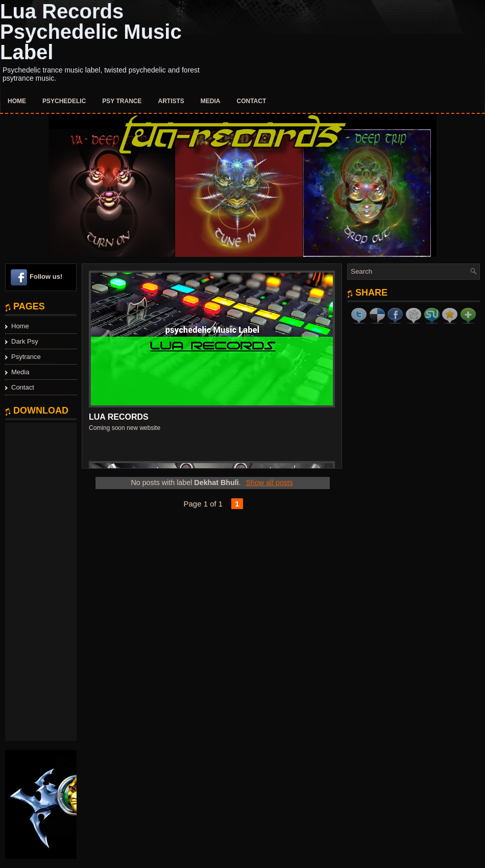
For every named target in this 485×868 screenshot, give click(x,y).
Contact (252, 101)
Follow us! (46, 276)
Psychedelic (64, 101)
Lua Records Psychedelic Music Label (91, 32)
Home (17, 101)
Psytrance (26, 357)
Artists (171, 101)
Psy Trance (122, 101)
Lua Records (119, 417)
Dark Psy (25, 341)
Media (211, 101)
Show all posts (269, 483)
